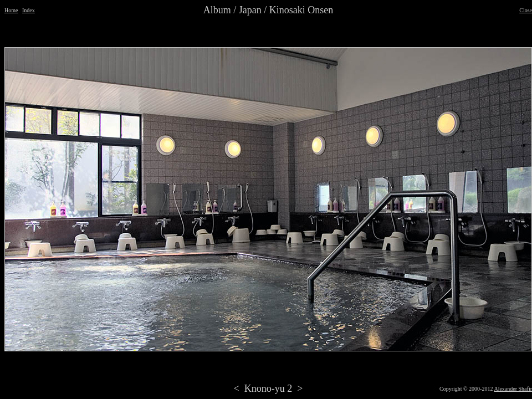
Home (11, 10)
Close (526, 10)
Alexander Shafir (513, 389)
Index (29, 10)
